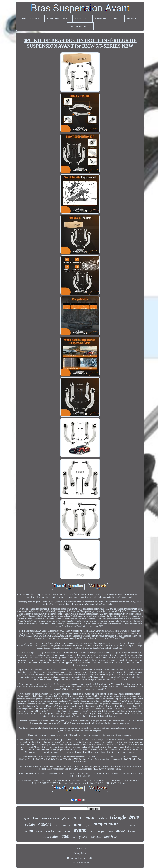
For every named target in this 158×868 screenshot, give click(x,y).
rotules (57, 826)
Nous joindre (80, 853)
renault (110, 832)
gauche (45, 824)
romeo (133, 825)
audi (65, 836)
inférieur (110, 837)
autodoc (50, 831)
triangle (118, 817)
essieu (77, 818)
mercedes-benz (50, 818)
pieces (66, 818)
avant (80, 830)
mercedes (51, 836)
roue (91, 831)
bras (134, 817)
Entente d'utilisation (80, 863)
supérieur (88, 826)
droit (29, 830)
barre (78, 825)
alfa (74, 837)
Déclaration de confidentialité (80, 858)
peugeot (101, 832)
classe (35, 818)
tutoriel (39, 832)
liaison (132, 831)
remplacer (67, 825)
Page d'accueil (80, 849)
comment (124, 826)
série (60, 832)
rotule (30, 824)
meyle (67, 831)
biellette (96, 837)
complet (25, 819)
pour (90, 817)
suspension (106, 824)
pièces (83, 837)
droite (121, 831)
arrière (103, 818)
